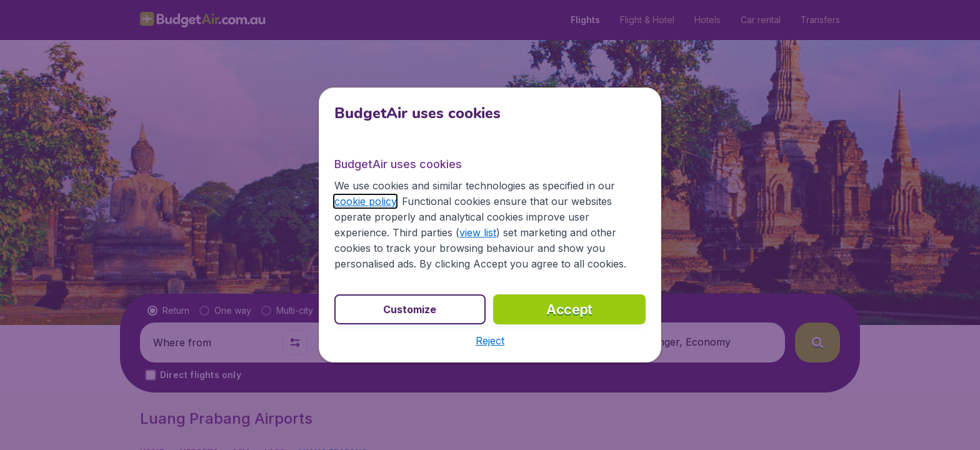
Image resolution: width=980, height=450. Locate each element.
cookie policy (365, 201)
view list (478, 232)
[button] (490, 341)
